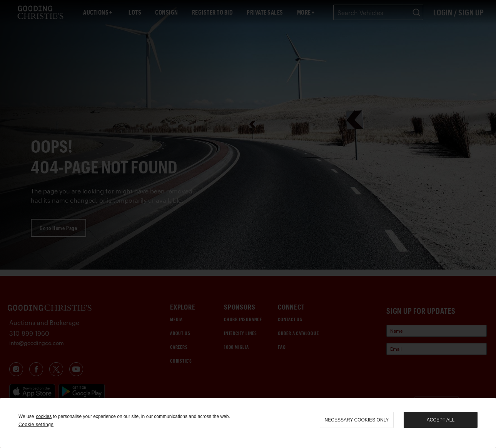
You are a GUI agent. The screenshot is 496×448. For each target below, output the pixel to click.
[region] (248, 423)
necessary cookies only (357, 420)
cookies (44, 416)
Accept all (441, 420)
